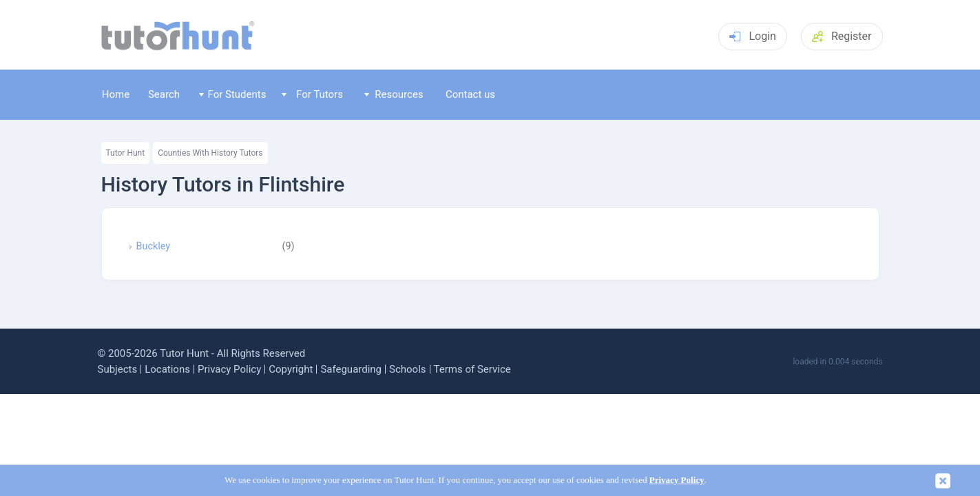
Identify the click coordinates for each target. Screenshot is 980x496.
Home (116, 94)
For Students (232, 94)
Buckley (154, 247)
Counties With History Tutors (210, 153)
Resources (394, 94)
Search (164, 94)
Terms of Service (472, 369)
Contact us (470, 94)
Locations (167, 369)
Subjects (118, 369)
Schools (408, 369)
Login (752, 36)
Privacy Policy (229, 369)
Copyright (291, 369)
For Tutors (312, 94)
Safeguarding (351, 369)
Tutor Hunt (126, 153)
